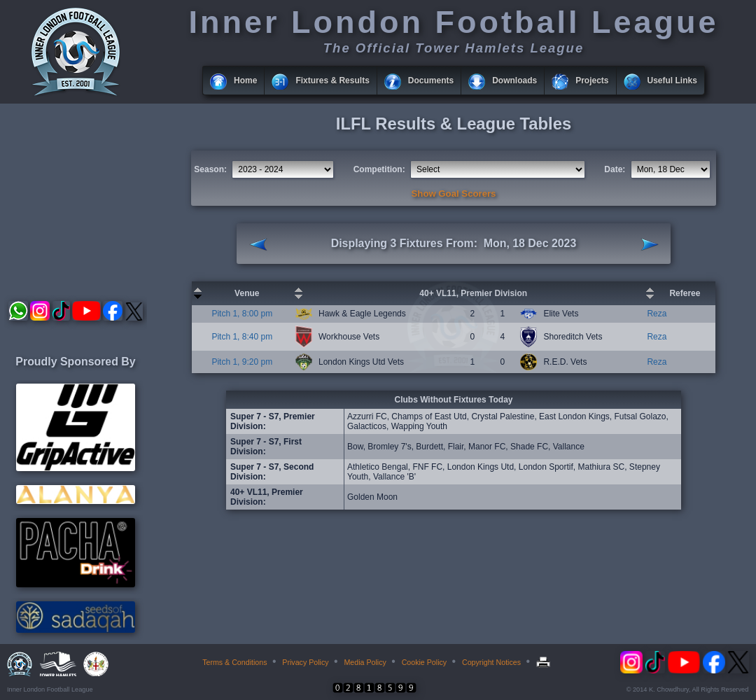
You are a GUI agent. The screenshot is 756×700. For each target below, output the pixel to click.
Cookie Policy (425, 662)
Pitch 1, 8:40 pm (242, 337)
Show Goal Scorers (454, 194)
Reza (657, 314)
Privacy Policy (305, 662)
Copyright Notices (491, 662)
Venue (247, 293)
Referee (685, 293)
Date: (615, 169)
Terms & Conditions (234, 662)
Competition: (379, 169)
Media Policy (365, 662)
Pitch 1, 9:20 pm (242, 362)
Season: (210, 169)
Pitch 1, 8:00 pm (242, 314)
